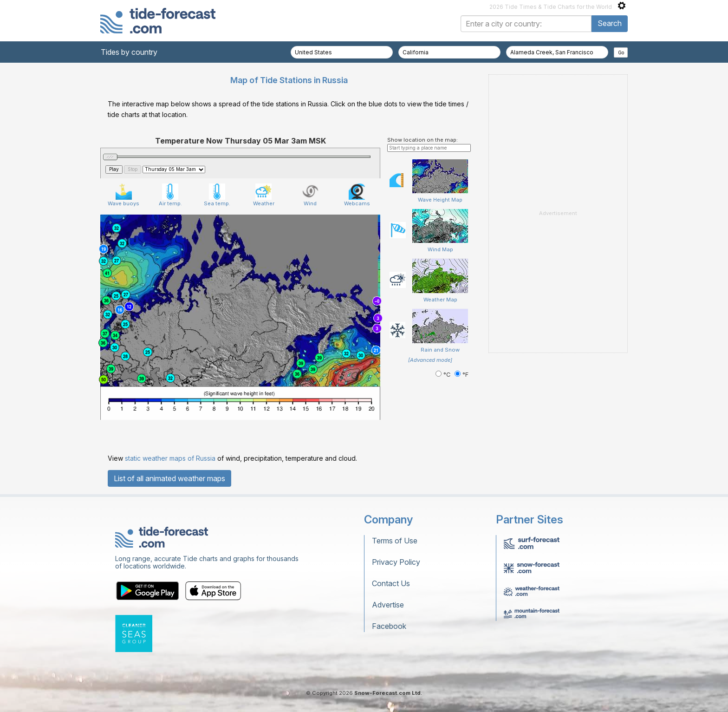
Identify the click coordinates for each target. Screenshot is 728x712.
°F (461, 375)
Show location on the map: (422, 140)
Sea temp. (217, 195)
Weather (264, 195)
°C (444, 375)
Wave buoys (123, 195)
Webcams (357, 195)
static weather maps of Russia (170, 458)
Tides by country (129, 52)
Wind (310, 195)
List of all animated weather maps (169, 478)
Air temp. (170, 195)
